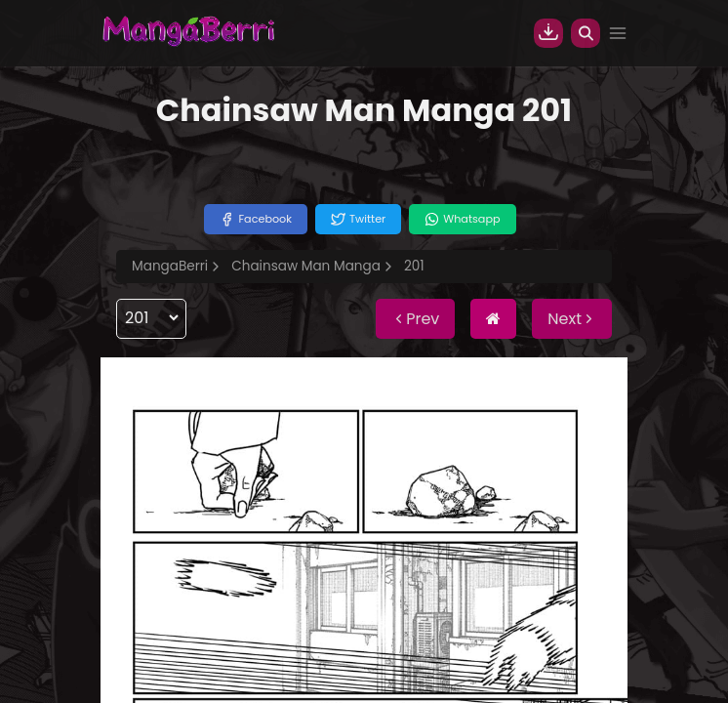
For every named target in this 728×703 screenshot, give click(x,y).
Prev (415, 319)
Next (572, 319)
